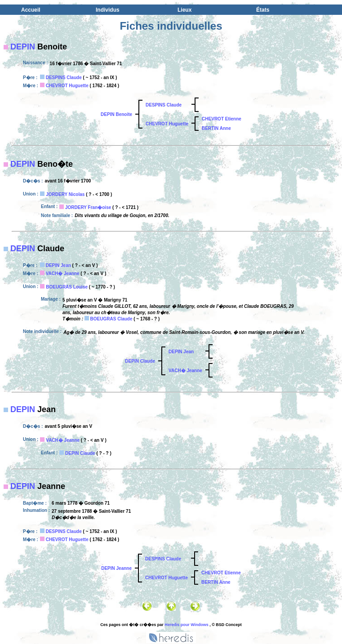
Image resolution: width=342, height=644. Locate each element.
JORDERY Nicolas (65, 194)
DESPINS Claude (64, 78)
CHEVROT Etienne (222, 119)
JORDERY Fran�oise (88, 207)
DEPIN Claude (140, 361)
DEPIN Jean (58, 265)
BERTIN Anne (216, 128)
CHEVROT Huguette (67, 86)
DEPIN (23, 47)
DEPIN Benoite (116, 114)
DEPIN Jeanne (116, 568)
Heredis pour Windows (186, 625)
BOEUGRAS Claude (111, 319)
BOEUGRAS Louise (67, 287)
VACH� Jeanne (63, 273)
